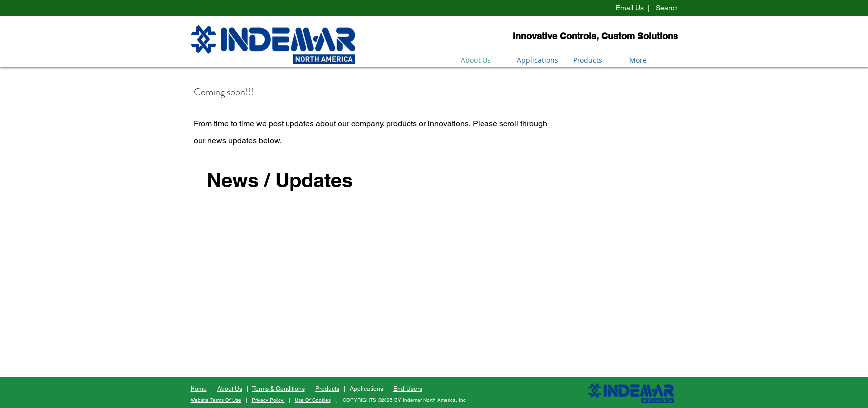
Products (327, 389)
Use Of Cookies (313, 400)
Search (667, 8)
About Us (230, 389)
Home (199, 389)
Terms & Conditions (279, 389)
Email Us (630, 8)
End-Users (408, 389)
